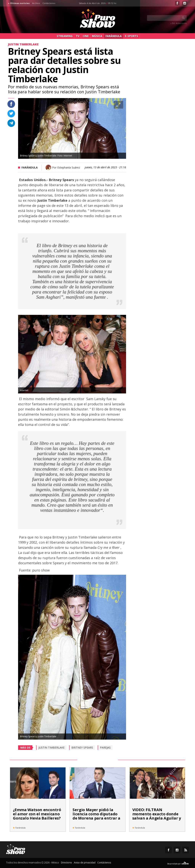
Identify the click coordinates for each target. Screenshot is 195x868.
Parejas (105, 748)
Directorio (66, 863)
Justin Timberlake (52, 748)
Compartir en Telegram (11, 123)
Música (97, 36)
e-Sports (131, 36)
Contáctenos (49, 3)
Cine (86, 36)
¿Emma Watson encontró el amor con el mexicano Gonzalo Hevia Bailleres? (37, 814)
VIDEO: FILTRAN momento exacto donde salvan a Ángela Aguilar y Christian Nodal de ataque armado (157, 818)
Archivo (36, 3)
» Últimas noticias (19, 3)
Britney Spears (82, 748)
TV (78, 36)
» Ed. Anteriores (179, 23)
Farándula (114, 36)
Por (66, 167)
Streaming (65, 36)
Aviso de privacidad (85, 863)
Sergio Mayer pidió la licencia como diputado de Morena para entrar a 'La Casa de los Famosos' (96, 816)
